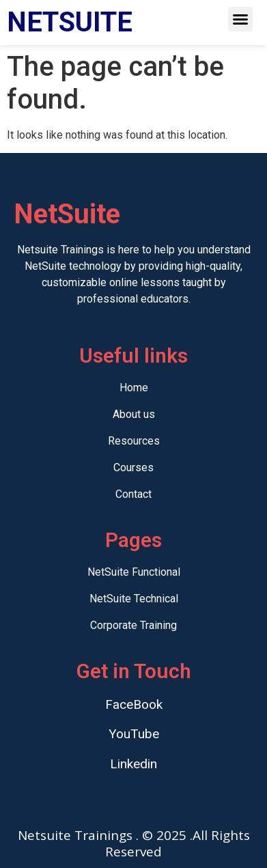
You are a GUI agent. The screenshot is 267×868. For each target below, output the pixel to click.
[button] (240, 19)
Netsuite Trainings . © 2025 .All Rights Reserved (134, 843)
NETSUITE (70, 22)
